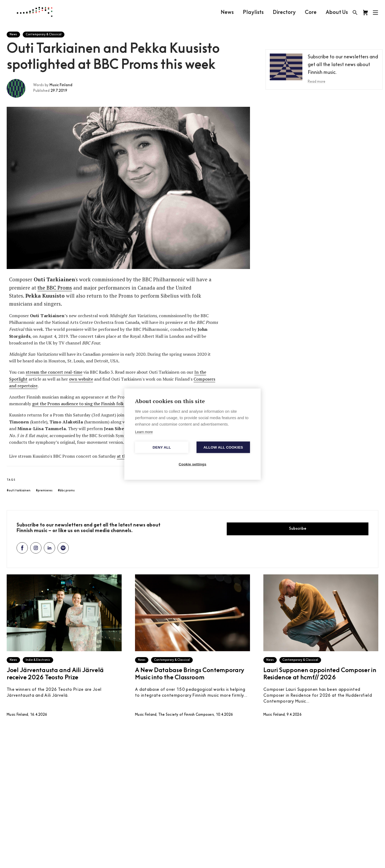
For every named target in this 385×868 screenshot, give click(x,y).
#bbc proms (66, 491)
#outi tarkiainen (19, 491)
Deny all (162, 447)
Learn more (144, 432)
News (227, 13)
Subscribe (298, 529)
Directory (284, 13)
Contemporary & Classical (44, 35)
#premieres (44, 491)
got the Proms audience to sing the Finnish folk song (83, 404)
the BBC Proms (55, 288)
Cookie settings (192, 464)
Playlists (253, 13)
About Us (337, 13)
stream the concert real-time (54, 372)
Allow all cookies (223, 447)
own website (81, 379)
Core (311, 13)
